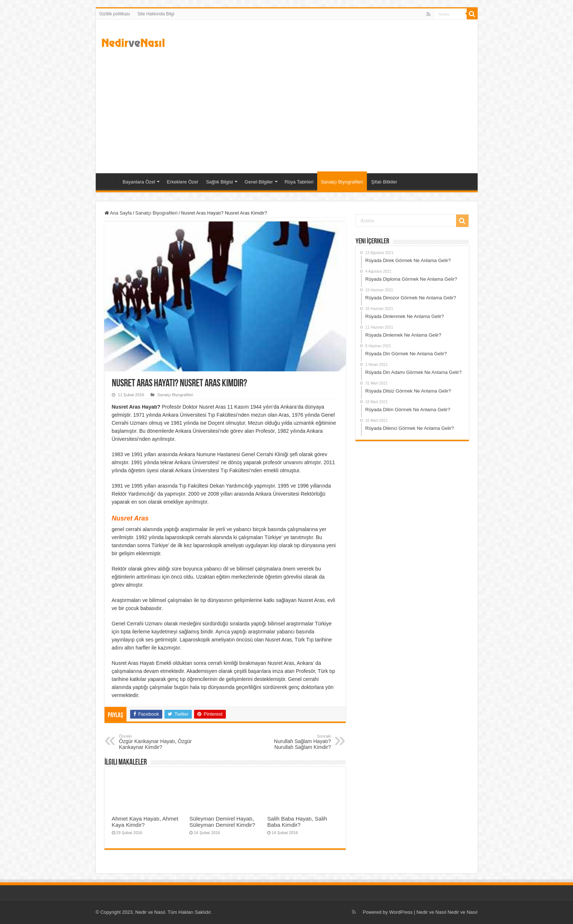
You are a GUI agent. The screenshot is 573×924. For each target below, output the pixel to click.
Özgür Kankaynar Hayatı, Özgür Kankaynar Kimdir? (157, 742)
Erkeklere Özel (182, 182)
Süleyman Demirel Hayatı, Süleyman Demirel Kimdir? (222, 822)
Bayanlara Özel (139, 182)
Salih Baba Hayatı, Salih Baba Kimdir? (297, 822)
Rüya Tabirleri (299, 182)
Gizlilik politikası (115, 14)
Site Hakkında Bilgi (156, 14)
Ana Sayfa (109, 181)
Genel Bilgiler (259, 182)
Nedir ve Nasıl (463, 912)
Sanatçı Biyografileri (342, 182)
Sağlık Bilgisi (220, 182)
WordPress (401, 912)
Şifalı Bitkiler (384, 182)
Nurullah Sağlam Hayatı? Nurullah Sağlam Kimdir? (294, 742)
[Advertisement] (287, 111)
